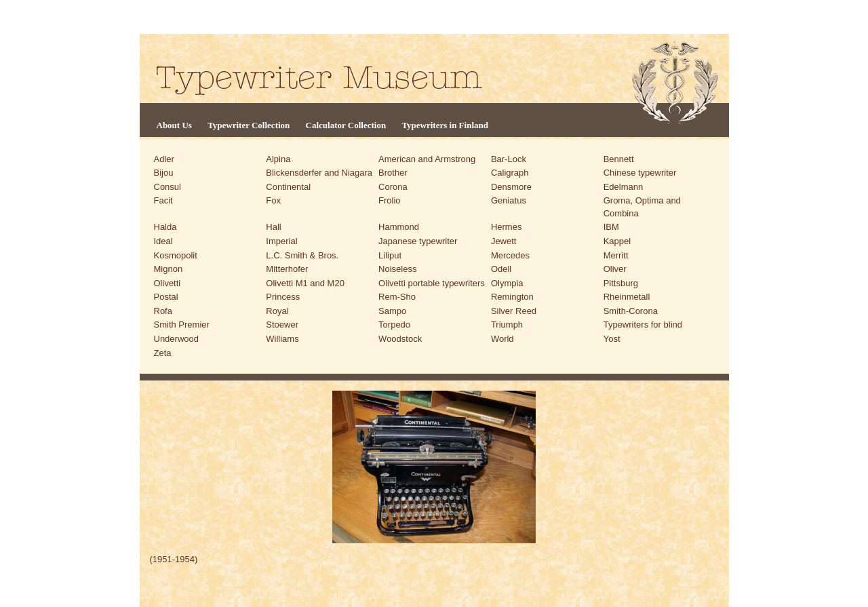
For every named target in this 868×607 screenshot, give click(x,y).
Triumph (507, 325)
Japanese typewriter (418, 241)
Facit (163, 200)
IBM (611, 227)
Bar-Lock (509, 159)
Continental (288, 187)
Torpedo (394, 325)
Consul (167, 187)
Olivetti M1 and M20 (305, 283)
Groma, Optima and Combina (642, 207)
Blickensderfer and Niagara (319, 173)
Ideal (163, 241)
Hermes (507, 227)
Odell (501, 269)
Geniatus (509, 200)
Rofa (163, 311)
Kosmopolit (176, 255)
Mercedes (510, 255)
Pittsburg (621, 283)
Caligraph (510, 173)
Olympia (507, 283)
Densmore (511, 187)
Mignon (169, 269)
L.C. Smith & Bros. (302, 255)
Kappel (617, 241)
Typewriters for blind (643, 325)
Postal (166, 297)
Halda (165, 227)
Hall (273, 227)
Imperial (281, 241)
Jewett (504, 241)
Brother (393, 173)
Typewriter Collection (249, 125)
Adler (164, 159)
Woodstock (400, 339)
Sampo (392, 311)
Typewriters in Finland (445, 125)
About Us (174, 125)
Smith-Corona (631, 311)
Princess (283, 297)
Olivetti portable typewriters (432, 283)
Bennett (619, 159)
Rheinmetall (627, 297)
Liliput (390, 255)
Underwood (177, 339)
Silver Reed (514, 311)
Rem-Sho (397, 297)
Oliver (615, 269)
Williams (282, 339)
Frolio (390, 200)
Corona (393, 187)
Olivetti (167, 283)
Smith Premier (182, 325)
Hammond (399, 227)
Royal (277, 311)
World (502, 339)
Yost (612, 339)
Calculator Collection (346, 125)
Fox (273, 200)
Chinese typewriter (640, 173)
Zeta (163, 353)
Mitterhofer (287, 269)
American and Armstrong (427, 159)
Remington (512, 297)
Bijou (164, 173)
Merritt (616, 255)
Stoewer (282, 325)
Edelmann (624, 187)
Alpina (278, 159)
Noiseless (397, 269)
